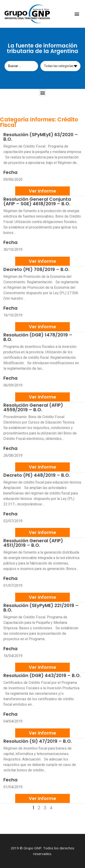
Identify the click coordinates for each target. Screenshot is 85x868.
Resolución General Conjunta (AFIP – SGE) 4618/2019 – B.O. (37, 201)
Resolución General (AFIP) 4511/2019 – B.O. (33, 543)
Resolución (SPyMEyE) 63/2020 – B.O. (41, 137)
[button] (77, 14)
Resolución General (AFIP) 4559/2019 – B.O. (33, 407)
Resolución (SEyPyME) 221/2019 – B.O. (41, 608)
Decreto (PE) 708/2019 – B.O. (36, 269)
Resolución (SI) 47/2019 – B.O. (38, 741)
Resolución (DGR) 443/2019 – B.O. (42, 675)
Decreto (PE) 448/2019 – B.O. (37, 475)
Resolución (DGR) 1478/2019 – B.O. (38, 337)
